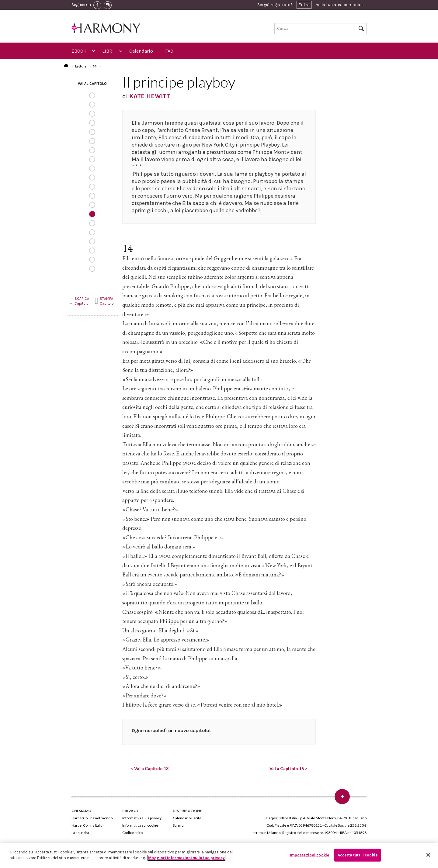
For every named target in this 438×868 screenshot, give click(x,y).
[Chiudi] (428, 855)
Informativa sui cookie (140, 825)
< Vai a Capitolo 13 (150, 768)
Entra (304, 5)
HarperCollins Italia (87, 825)
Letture (81, 66)
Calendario (141, 51)
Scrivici (179, 825)
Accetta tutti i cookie (358, 855)
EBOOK (79, 51)
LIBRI (108, 51)
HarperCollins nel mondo (92, 818)
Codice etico (132, 833)
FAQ (169, 51)
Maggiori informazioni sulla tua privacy (186, 858)
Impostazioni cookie (309, 855)
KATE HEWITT (150, 96)
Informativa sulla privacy (142, 818)
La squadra (80, 833)
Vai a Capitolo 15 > (288, 768)
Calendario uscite (187, 818)
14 (95, 66)
